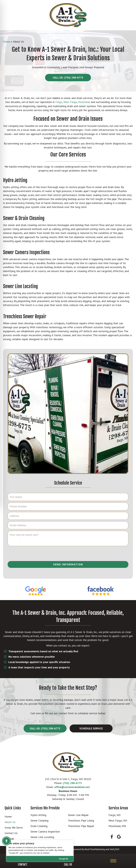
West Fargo (70, 102)
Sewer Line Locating (20, 286)
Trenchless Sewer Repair (25, 316)
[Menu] (113, 861)
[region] (40, 851)
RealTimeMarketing (95, 849)
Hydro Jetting (15, 180)
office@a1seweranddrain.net (72, 787)
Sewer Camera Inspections (26, 252)
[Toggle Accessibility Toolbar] (6, 841)
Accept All (63, 859)
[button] (68, 78)
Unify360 (115, 849)
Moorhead (84, 102)
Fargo (59, 102)
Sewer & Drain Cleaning (24, 218)
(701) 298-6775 (72, 783)
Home (7, 42)
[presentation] (68, 554)
